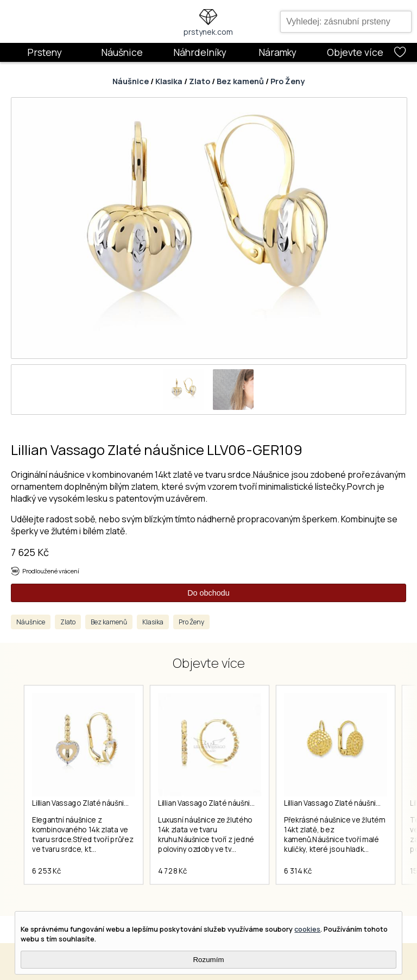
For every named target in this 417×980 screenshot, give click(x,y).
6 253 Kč (46, 871)
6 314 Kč (298, 871)
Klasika (169, 81)
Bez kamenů (240, 81)
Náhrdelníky (200, 52)
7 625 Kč (30, 552)
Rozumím (208, 960)
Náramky (277, 52)
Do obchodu (208, 593)
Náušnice (122, 52)
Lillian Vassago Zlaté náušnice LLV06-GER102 (234, 803)
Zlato (200, 81)
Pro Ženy (288, 81)
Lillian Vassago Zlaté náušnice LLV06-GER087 (108, 803)
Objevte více (355, 52)
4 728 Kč (172, 871)
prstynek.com (208, 32)
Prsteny (45, 52)
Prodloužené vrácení (51, 571)
